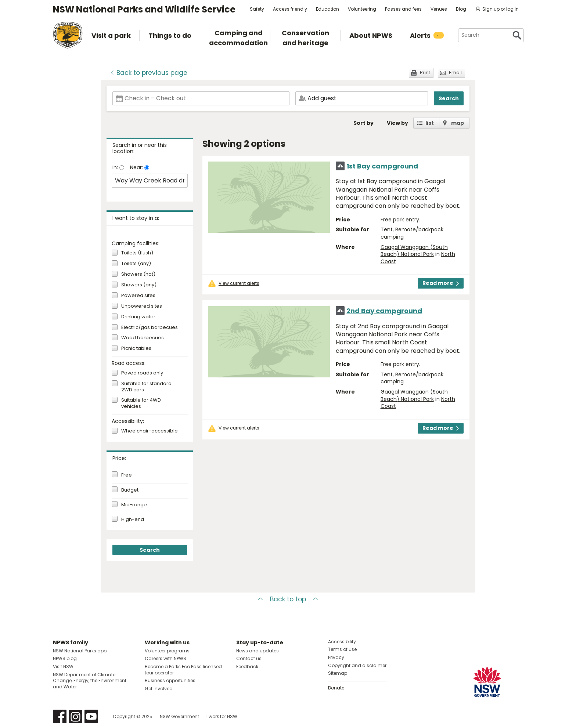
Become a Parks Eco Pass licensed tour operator (183, 670)
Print (425, 73)
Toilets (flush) (137, 253)
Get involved (159, 689)
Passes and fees (403, 9)
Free (127, 475)
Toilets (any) (136, 264)
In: (116, 167)
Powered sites (138, 296)
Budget (130, 490)
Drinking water (138, 317)
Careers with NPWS (165, 658)
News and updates (258, 651)
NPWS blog (65, 658)
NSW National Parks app (80, 651)
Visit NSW (63, 667)
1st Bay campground (382, 166)
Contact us (249, 658)
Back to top (288, 599)
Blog (461, 9)
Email (455, 73)
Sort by (363, 123)
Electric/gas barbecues (150, 328)
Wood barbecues (143, 338)
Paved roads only (142, 373)
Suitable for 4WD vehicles (141, 403)
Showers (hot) (138, 274)
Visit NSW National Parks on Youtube (91, 716)
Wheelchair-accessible (150, 431)
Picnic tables (136, 349)
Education (327, 9)
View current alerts (239, 283)
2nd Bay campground (384, 311)
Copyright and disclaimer (357, 665)
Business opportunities (170, 680)
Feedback (247, 667)
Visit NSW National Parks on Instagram (75, 716)
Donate (336, 688)
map (458, 123)
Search (449, 98)
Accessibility (342, 642)
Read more (441, 283)
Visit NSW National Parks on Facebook (60, 716)
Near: (137, 167)
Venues (439, 9)
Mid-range (134, 505)
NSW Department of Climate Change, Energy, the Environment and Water (90, 681)
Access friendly (290, 9)
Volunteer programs (167, 651)
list (430, 123)
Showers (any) (139, 285)
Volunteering (362, 9)
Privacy (336, 657)
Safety (257, 9)
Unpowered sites (142, 306)
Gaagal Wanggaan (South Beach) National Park (414, 251)
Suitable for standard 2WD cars (146, 387)
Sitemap (338, 673)
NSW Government (179, 716)
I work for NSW (222, 716)
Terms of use (342, 649)
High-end (133, 519)
